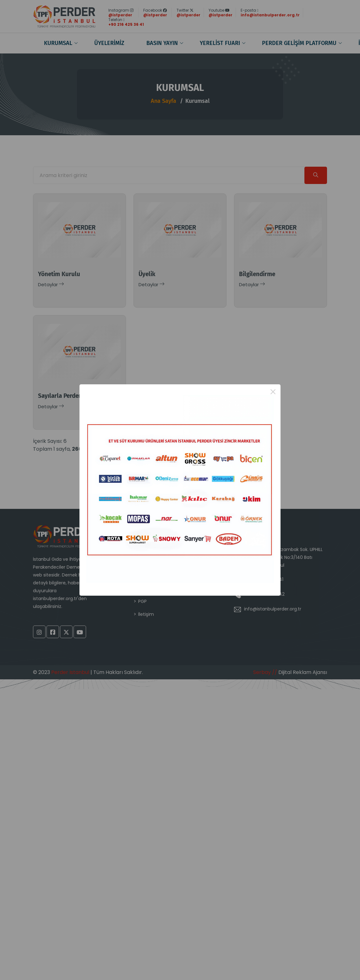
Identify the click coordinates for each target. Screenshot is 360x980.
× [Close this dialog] (273, 392)
